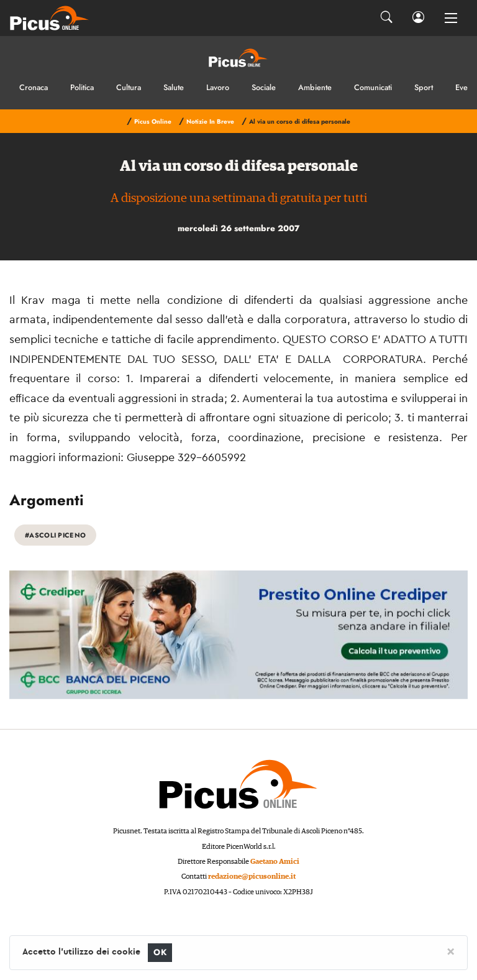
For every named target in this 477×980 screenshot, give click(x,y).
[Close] (451, 951)
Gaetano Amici (275, 862)
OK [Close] (160, 952)
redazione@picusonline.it (252, 877)
